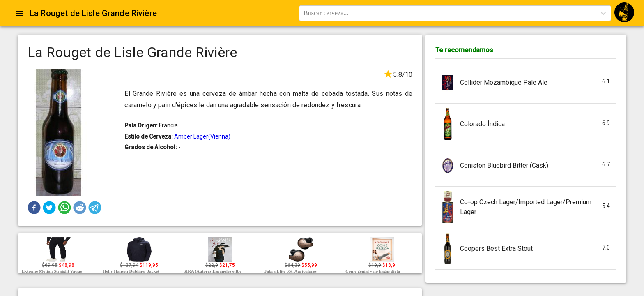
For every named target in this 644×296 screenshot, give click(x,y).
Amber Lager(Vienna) (202, 136)
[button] (34, 208)
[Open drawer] (20, 13)
